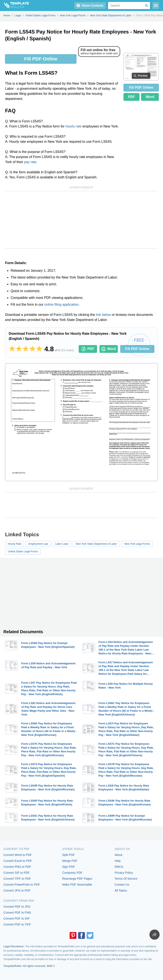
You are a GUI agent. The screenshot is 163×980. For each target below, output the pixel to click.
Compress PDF (72, 873)
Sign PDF (69, 867)
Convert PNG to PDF (17, 867)
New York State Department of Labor (96, 544)
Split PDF (68, 855)
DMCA (119, 867)
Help (118, 861)
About (119, 855)
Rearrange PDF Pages (77, 879)
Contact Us (122, 885)
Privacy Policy (124, 873)
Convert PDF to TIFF (17, 924)
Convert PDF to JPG (17, 907)
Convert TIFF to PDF (17, 879)
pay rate (30, 162)
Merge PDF (70, 861)
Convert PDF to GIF (17, 918)
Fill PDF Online (41, 59)
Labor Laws (62, 544)
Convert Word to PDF (18, 855)
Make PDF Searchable (77, 885)
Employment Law (38, 544)
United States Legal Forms (23, 552)
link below (103, 315)
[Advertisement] (81, 220)
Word (150, 97)
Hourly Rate (15, 544)
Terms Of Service (126, 879)
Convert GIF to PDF (17, 873)
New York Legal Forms (137, 544)
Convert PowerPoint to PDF (22, 885)
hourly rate (74, 126)
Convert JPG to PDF (17, 890)
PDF (131, 97)
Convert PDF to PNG (17, 913)
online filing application (61, 304)
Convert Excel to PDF (18, 861)
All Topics (121, 890)
